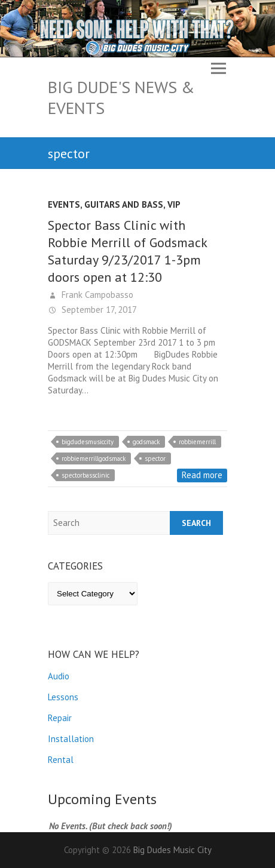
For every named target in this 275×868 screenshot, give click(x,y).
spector (155, 458)
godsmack (146, 442)
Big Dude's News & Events (121, 97)
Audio (59, 676)
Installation (71, 739)
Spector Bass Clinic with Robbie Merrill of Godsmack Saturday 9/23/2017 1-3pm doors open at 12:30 (127, 251)
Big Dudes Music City (172, 850)
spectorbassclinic (85, 475)
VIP (174, 204)
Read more (202, 475)
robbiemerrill (197, 442)
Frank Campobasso (96, 295)
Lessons (63, 697)
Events (64, 204)
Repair (60, 718)
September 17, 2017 (98, 310)
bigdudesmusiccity (88, 442)
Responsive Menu (218, 69)
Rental (61, 760)
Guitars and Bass (124, 204)
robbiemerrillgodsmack (94, 458)
